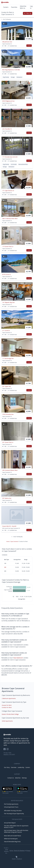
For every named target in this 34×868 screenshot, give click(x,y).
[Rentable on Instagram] (8, 750)
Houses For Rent (7, 705)
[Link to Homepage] (5, 2)
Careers (6, 7)
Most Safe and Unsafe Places (13, 836)
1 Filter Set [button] (28, 13)
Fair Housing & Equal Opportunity (14, 813)
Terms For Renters (19, 851)
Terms (11, 851)
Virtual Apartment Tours (11, 807)
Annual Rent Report (10, 823)
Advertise (18, 778)
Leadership (21, 767)
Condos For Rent (7, 707)
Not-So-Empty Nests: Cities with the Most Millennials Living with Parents (16, 831)
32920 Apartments (7, 721)
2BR (5, 567)
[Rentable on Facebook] (5, 750)
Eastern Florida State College (10, 714)
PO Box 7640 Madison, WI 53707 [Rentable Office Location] (9, 754)
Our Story (7, 767)
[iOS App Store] (8, 790)
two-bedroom (18, 658)
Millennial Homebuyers (11, 839)
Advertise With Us (23, 7)
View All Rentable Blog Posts (12, 842)
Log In (31, 7)
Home (8, 541)
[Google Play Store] (22, 790)
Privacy (28, 851)
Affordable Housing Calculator (13, 811)
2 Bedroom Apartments (9, 698)
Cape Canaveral (14, 541)
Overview (14, 767)
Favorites (14, 7)
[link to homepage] (17, 735)
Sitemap (24, 778)
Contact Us (11, 778)
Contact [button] (29, 46)
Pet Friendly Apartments (11, 804)
